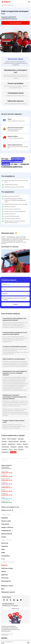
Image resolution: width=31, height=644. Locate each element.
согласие (10, 298)
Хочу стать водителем (16, 23)
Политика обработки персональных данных (9, 628)
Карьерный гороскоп (8, 592)
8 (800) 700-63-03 (7, 473)
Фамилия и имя (6, 285)
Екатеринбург (5, 447)
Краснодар (21, 439)
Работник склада (7, 568)
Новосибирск (5, 452)
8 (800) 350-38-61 (7, 503)
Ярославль (23, 442)
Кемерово (21, 449)
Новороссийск (12, 444)
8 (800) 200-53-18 (7, 484)
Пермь (27, 447)
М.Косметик (5, 524)
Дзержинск (14, 447)
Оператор (4, 546)
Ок (28, 643)
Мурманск (4, 442)
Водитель (4, 565)
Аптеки (4, 537)
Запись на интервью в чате (10, 507)
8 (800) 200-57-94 (7, 495)
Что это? (3, 643)
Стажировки (5, 556)
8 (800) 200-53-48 (7, 480)
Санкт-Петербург (12, 439)
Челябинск (5, 449)
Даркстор (4, 575)
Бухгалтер (5, 543)
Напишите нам (15, 608)
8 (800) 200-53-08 (7, 476)
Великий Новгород (14, 442)
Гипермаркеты (6, 531)
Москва (4, 439)
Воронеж (25, 444)
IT (3, 559)
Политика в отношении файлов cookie (8, 626)
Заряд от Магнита (7, 527)
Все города (13, 452)
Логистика (5, 578)
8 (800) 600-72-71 (7, 499)
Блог (3, 589)
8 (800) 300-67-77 (7, 488)
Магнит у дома (6, 521)
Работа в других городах (6, 631)
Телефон (4, 289)
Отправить (15, 304)
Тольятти (19, 444)
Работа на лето (7, 510)
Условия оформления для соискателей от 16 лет (10, 629)
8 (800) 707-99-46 (7, 491)
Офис (3, 549)
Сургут (11, 449)
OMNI (3, 553)
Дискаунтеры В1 (7, 534)
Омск (16, 449)
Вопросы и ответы (7, 586)
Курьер (4, 572)
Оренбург (21, 447)
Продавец (5, 518)
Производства (6, 581)
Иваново (4, 444)
